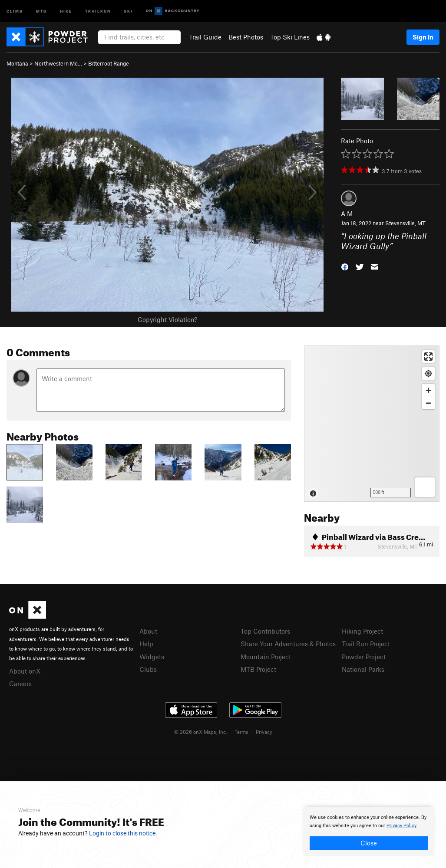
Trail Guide (205, 37)
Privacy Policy (401, 826)
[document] (369, 832)
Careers (20, 684)
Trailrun (98, 11)
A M (347, 214)
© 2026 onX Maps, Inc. (201, 732)
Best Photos (246, 37)
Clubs (148, 669)
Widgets (152, 657)
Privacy (264, 732)
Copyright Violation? (167, 319)
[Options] (425, 487)
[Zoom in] (428, 390)
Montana (17, 63)
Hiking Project (362, 631)
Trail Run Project (366, 644)
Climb (15, 11)
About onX (25, 671)
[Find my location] (428, 373)
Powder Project (364, 657)
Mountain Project (266, 657)
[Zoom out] (428, 403)
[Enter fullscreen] (428, 357)
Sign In (423, 37)
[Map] (372, 424)
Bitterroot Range (109, 63)
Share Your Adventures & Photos (288, 644)
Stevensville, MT (405, 223)
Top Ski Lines (290, 37)
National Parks (363, 669)
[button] (345, 266)
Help (146, 644)
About (148, 631)
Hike (66, 11)
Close (369, 843)
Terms (241, 732)
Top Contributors (265, 631)
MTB (41, 11)
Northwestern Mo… (58, 63)
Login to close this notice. (123, 833)
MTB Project (258, 669)
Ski (128, 11)
